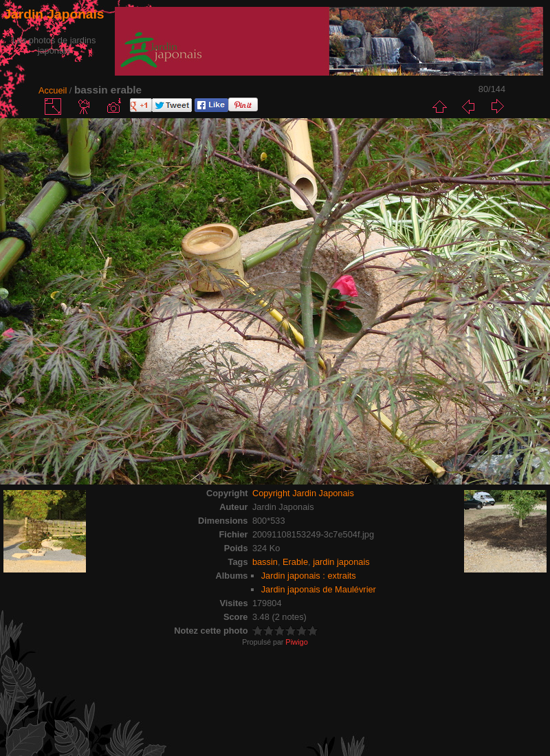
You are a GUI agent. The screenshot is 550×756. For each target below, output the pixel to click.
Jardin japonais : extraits (309, 576)
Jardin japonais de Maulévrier (319, 589)
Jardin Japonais (54, 14)
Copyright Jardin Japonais (303, 493)
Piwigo (296, 642)
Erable (295, 562)
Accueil (53, 90)
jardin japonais (341, 562)
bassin (265, 562)
